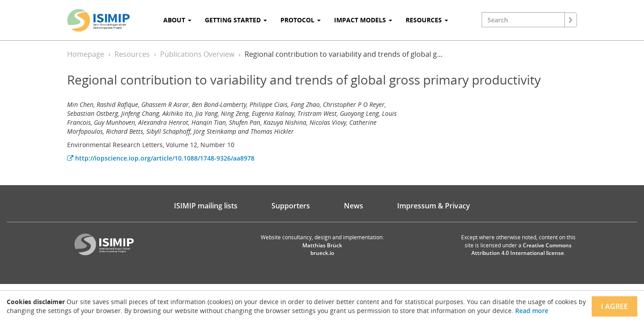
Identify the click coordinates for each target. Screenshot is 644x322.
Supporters (291, 206)
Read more (532, 311)
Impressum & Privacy (434, 206)
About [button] (177, 20)
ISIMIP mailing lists (206, 206)
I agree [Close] (614, 306)
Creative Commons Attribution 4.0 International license (522, 249)
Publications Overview (197, 54)
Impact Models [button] (363, 20)
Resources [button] (427, 20)
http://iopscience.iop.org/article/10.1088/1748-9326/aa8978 (161, 158)
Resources (132, 54)
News (354, 206)
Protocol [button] (301, 20)
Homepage (86, 54)
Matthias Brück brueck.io (322, 249)
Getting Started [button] (236, 20)
